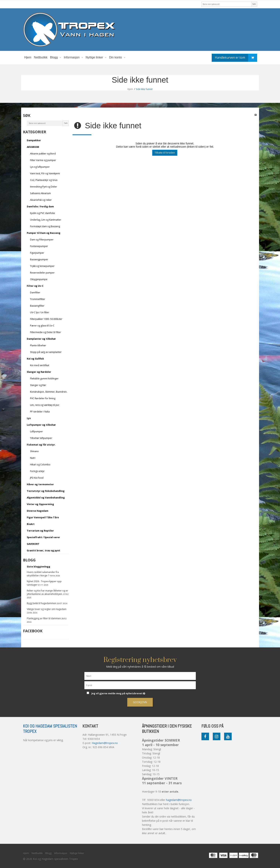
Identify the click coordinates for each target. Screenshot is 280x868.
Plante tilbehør (38, 345)
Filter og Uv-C (35, 286)
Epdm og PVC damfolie (42, 213)
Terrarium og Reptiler (40, 531)
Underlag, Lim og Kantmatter (46, 220)
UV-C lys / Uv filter (40, 312)
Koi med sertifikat (40, 365)
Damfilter (35, 293)
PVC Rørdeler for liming (43, 398)
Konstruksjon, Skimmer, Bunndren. (49, 392)
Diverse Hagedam (38, 511)
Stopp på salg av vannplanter (46, 352)
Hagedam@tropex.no (105, 743)
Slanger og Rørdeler (39, 372)
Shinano (34, 451)
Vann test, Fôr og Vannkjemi (45, 173)
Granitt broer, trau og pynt (44, 551)
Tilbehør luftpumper (41, 438)
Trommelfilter (38, 299)
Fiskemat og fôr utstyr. (41, 445)
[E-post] (140, 685)
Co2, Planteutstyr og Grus (44, 180)
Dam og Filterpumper (42, 240)
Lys (29, 418)
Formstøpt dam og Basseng (45, 226)
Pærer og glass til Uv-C (42, 326)
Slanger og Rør (38, 385)
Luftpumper (36, 431)
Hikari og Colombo (40, 465)
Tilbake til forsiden (165, 153)
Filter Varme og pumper (43, 160)
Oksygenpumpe (39, 279)
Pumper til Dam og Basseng (44, 233)
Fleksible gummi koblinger (44, 379)
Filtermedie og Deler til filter (46, 332)
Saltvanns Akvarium (40, 193)
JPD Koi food (37, 478)
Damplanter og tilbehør (41, 339)
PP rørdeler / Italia (40, 412)
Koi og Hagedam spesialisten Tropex (50, 729)
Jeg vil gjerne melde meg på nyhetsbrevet (132, 693)
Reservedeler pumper (42, 273)
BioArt (31, 524)
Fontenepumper (39, 246)
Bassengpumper (39, 259)
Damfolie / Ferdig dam (40, 207)
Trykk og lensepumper (42, 266)
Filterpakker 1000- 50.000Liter (46, 319)
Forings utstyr (37, 471)
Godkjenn (140, 702)
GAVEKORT (33, 544)
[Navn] (140, 676)
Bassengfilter (37, 306)
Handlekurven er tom (236, 58)
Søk (254, 4)
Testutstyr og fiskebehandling (46, 491)
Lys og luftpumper (40, 167)
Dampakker (34, 140)
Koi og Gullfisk (35, 359)
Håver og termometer (40, 484)
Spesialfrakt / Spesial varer (43, 537)
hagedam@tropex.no (179, 800)
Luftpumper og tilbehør (41, 425)
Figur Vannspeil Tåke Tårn (43, 517)
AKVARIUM (33, 147)
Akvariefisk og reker (41, 200)
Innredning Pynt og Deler (44, 187)
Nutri (33, 458)
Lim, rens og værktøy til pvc (45, 405)
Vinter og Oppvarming (40, 504)
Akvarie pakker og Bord (43, 154)
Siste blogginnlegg (39, 567)
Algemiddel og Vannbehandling (46, 498)
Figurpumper (37, 253)
